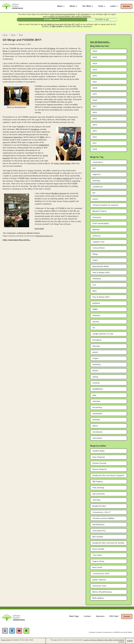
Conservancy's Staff (101, 574)
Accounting (97, 407)
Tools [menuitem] (102, 6)
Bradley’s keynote (59, 193)
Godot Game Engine (62, 164)
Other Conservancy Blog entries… (17, 240)
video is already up (64, 178)
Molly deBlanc (98, 598)
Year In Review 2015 (101, 297)
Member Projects (33, 233)
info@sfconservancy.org (44, 236)
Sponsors (100, 616)
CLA (94, 285)
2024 (95, 64)
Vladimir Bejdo (99, 451)
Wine (94, 291)
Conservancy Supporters (13, 137)
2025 (95, 57)
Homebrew (35, 129)
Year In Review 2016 (101, 273)
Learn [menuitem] (114, 6)
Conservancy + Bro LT (102, 512)
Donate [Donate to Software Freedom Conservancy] (127, 617)
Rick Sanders (98, 537)
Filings (95, 254)
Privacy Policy (6, 640)
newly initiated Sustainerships (63, 14)
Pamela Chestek (99, 463)
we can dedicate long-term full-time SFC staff (60, 25)
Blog (21, 35)
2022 (95, 76)
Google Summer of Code (103, 334)
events (95, 199)
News (13, 35)
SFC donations (84, 14)
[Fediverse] (26, 631)
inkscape (96, 346)
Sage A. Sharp (98, 561)
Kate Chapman (99, 457)
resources (97, 236)
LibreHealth (97, 414)
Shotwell (96, 420)
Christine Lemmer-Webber (103, 518)
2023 (95, 70)
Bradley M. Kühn (99, 506)
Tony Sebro (97, 555)
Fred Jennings (98, 488)
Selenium (96, 316)
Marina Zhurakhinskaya (102, 592)
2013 (95, 131)
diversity (96, 230)
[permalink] (39, 229)
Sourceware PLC (99, 531)
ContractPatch (99, 248)
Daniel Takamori (99, 580)
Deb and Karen (99, 494)
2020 (95, 88)
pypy (94, 395)
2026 (95, 51)
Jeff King (96, 500)
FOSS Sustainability (101, 224)
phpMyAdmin (44, 145)
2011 (94, 143)
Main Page (74, 616)
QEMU (42, 137)
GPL (94, 168)
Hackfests (97, 365)
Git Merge (51, 49)
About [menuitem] (73, 6)
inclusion (96, 383)
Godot (95, 260)
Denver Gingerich (100, 469)
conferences (21, 233)
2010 (95, 149)
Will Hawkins (98, 482)
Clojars (95, 359)
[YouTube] (19, 631)
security (96, 322)
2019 (95, 94)
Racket (95, 371)
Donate (126, 6)
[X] (5, 631)
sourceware (97, 438)
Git (94, 328)
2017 (95, 107)
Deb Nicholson (98, 525)
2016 (95, 113)
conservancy (11, 233)
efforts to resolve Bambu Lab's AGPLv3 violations (70, 17)
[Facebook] (12, 631)
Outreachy (97, 217)
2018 (95, 100)
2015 (95, 119)
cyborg (95, 377)
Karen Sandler (98, 549)
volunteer (96, 401)
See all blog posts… (100, 42)
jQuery (95, 426)
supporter (96, 175)
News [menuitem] (61, 6)
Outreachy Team (99, 586)
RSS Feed (114, 616)
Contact (87, 616)
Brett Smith (97, 568)
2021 (95, 82)
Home (5, 35)
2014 (95, 125)
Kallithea (96, 303)
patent (95, 352)
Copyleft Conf (98, 242)
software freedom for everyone (105, 205)
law (94, 193)
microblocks (97, 432)
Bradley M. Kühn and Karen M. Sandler (108, 543)
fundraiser (97, 279)
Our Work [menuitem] (88, 6)
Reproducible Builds (101, 267)
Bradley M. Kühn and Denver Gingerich (108, 476)
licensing (96, 181)
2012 (95, 137)
